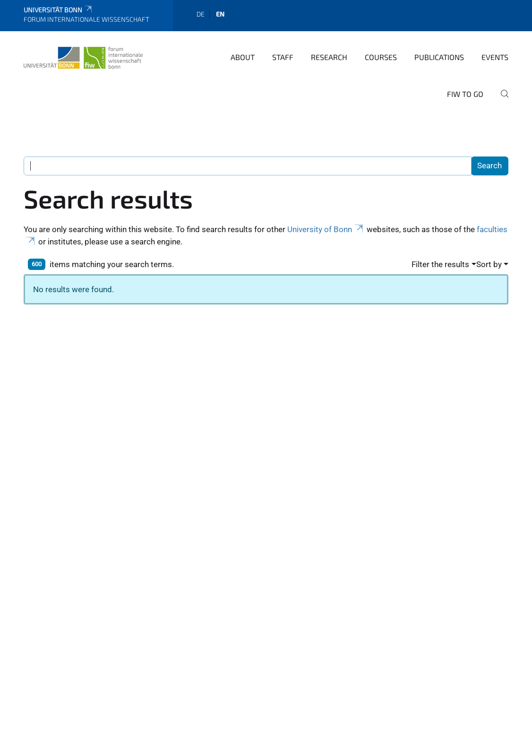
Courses (381, 57)
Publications (439, 57)
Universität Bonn (58, 10)
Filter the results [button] (440, 264)
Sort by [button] (489, 264)
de (201, 14)
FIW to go (465, 94)
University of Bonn (326, 229)
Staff (283, 57)
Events (495, 57)
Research (329, 57)
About (243, 57)
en (220, 14)
